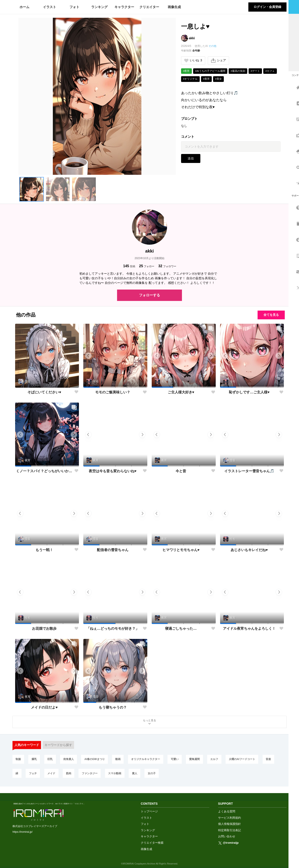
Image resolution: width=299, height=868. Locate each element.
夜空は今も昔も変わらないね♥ (113, 471)
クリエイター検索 (152, 837)
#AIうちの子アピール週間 (211, 71)
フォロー (147, 266)
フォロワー (167, 266)
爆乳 (35, 760)
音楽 (272, 760)
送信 (191, 159)
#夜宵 (187, 71)
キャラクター (124, 7)
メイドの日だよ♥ (44, 707)
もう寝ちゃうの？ (113, 707)
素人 (137, 774)
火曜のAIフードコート (246, 760)
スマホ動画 (116, 774)
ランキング (99, 7)
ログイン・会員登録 (267, 7)
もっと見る (149, 722)
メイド (52, 774)
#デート (257, 71)
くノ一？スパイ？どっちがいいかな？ (44, 471)
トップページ (149, 806)
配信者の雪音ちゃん (113, 550)
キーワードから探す (59, 745)
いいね (193, 61)
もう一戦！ (44, 550)
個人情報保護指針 (230, 819)
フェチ (33, 774)
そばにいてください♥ (44, 392)
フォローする (149, 295)
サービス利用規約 (230, 812)
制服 (18, 760)
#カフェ (272, 71)
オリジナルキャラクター (148, 760)
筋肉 (70, 774)
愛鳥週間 (197, 760)
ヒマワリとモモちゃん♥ (181, 550)
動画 (120, 760)
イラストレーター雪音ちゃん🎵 (249, 471)
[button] (32, 189)
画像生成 (174, 7)
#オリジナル (191, 79)
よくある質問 (227, 806)
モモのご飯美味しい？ (113, 392)
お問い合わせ (227, 831)
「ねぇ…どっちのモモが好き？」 (113, 628)
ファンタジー (91, 774)
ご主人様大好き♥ (181, 392)
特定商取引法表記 (230, 825)
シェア (219, 61)
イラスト (50, 7)
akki (192, 38)
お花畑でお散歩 (44, 628)
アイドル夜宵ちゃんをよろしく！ (249, 628)
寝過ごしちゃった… (181, 628)
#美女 (219, 79)
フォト (74, 7)
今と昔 (181, 471)
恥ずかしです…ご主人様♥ (249, 392)
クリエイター (149, 7)
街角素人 (70, 760)
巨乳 (51, 760)
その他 (212, 46)
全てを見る (270, 315)
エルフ (217, 760)
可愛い (177, 760)
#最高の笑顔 (239, 71)
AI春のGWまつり (96, 760)
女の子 (154, 774)
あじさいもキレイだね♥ (249, 550)
